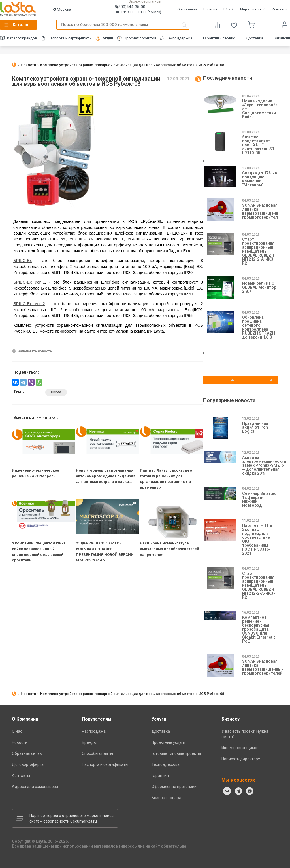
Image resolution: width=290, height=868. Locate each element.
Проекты (210, 9)
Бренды (89, 742)
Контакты (280, 9)
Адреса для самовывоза (35, 787)
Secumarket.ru (84, 821)
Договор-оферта (28, 764)
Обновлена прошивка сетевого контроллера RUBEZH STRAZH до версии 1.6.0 (259, 327)
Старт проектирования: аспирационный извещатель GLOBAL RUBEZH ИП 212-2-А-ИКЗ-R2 (259, 251)
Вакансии (282, 38)
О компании (187, 9)
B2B (229, 9)
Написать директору (241, 759)
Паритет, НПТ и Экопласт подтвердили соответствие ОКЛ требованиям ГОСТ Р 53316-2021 (257, 539)
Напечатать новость (35, 351)
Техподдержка (180, 38)
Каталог (21, 25)
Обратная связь (27, 753)
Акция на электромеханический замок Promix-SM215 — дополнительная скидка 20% (264, 465)
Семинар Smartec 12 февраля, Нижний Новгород (259, 499)
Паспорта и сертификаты (70, 38)
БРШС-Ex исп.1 (29, 282)
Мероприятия (253, 9)
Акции (108, 38)
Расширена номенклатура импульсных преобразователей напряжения (169, 549)
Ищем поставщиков (240, 748)
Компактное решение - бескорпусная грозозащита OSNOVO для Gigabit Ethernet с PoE (259, 629)
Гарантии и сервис (219, 38)
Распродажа (94, 731)
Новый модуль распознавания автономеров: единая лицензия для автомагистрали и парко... (106, 476)
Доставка (254, 38)
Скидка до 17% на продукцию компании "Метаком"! (260, 179)
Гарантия (160, 776)
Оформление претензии (174, 787)
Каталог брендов (22, 38)
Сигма (56, 392)
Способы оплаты (97, 753)
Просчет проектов (140, 38)
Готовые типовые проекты (176, 753)
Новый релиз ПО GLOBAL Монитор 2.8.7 (259, 287)
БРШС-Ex (23, 261)
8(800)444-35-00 (130, 7)
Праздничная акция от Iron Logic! (255, 427)
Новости (20, 742)
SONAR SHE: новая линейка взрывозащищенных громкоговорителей (263, 211)
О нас (17, 731)
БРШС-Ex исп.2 (29, 304)
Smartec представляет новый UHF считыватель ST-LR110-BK (259, 145)
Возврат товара (166, 798)
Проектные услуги (168, 742)
